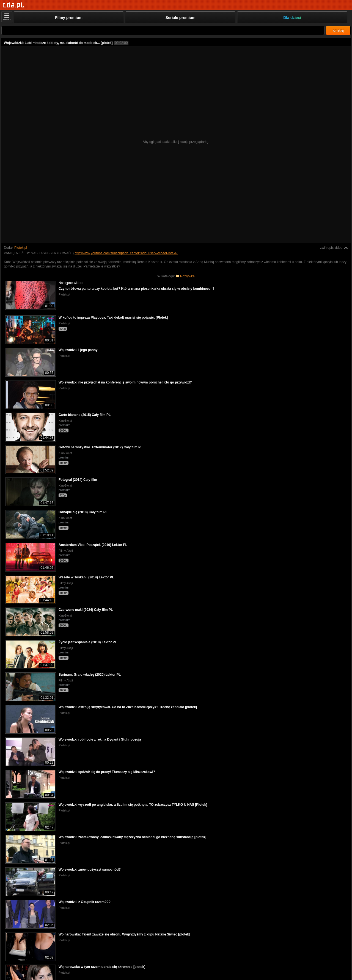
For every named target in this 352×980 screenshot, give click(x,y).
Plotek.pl (21, 248)
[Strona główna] (14, 5)
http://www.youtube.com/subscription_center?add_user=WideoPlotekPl (126, 253)
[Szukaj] (163, 30)
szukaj (338, 31)
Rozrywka (187, 276)
